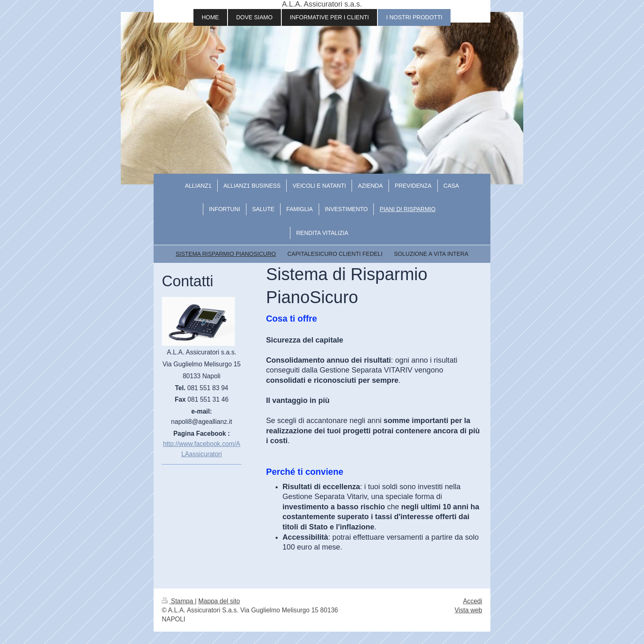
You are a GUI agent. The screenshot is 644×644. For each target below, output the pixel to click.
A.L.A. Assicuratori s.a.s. (322, 4)
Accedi (473, 601)
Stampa (178, 601)
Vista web (468, 610)
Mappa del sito (219, 601)
